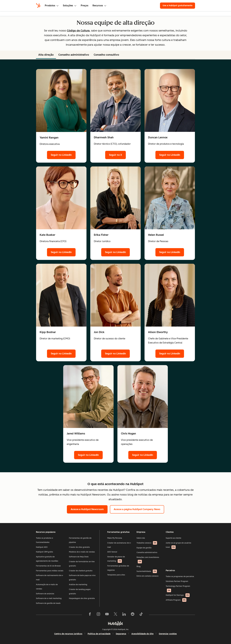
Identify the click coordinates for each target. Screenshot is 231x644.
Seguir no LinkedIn (61, 155)
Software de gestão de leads (48, 603)
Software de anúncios (45, 594)
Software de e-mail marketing (49, 598)
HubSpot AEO (42, 547)
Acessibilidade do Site (142, 634)
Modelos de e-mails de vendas (82, 552)
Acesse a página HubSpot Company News (137, 509)
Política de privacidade (99, 634)
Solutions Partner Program (177, 581)
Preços (85, 6)
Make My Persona (115, 538)
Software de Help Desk (79, 557)
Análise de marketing (78, 585)
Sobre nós (141, 538)
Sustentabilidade (147, 571)
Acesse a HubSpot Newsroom (87, 509)
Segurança (121, 634)
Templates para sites (116, 575)
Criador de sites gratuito (79, 547)
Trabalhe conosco (147, 543)
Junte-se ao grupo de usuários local (178, 545)
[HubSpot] (38, 6)
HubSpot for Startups (178, 595)
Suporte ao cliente (173, 538)
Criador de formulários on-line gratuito (82, 564)
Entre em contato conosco (147, 576)
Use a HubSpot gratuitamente (178, 6)
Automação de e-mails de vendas (47, 587)
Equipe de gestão (144, 548)
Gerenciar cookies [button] (168, 634)
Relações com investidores (148, 560)
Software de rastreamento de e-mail (50, 578)
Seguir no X (115, 155)
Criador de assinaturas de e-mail (119, 545)
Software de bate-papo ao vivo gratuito (82, 578)
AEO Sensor (112, 552)
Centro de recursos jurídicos (68, 634)
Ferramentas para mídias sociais (50, 571)
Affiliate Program (176, 600)
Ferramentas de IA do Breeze (48, 566)
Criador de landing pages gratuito (80, 592)
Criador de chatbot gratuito (81, 571)
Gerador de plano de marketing (116, 559)
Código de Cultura (78, 31)
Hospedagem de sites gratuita (82, 598)
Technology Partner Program (178, 589)
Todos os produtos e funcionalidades (44, 540)
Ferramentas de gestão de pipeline (80, 540)
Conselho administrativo (147, 552)
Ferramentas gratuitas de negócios (118, 568)
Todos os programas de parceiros (180, 576)
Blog (139, 566)
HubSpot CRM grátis (44, 552)
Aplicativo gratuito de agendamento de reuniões (47, 559)
